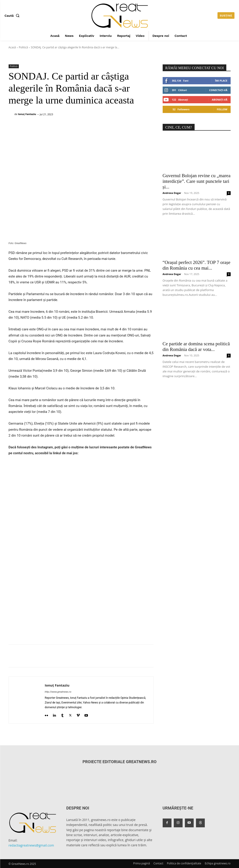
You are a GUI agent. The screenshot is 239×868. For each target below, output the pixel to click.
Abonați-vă (220, 100)
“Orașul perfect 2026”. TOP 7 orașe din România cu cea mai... (197, 265)
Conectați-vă (218, 90)
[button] (13, 16)
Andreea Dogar (172, 193)
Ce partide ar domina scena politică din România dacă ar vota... (196, 347)
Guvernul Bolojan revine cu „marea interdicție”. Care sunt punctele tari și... (197, 181)
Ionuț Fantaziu (27, 114)
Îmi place (221, 81)
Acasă (12, 47)
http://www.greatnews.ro (58, 692)
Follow (222, 109)
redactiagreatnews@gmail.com (31, 845)
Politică (23, 47)
